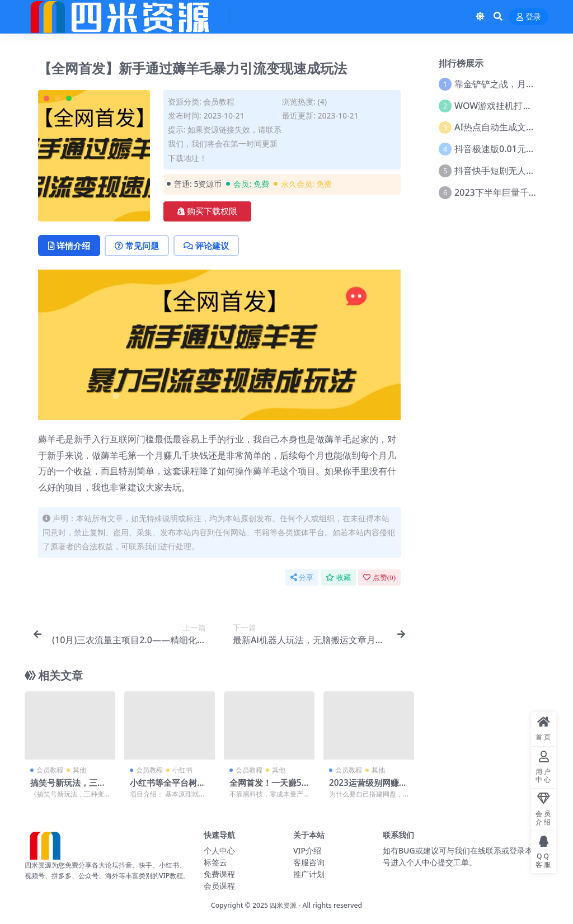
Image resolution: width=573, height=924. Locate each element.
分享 (302, 577)
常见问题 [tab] (137, 246)
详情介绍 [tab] (69, 246)
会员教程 (219, 102)
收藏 (338, 577)
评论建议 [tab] (206, 246)
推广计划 (309, 874)
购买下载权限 (207, 211)
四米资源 (283, 905)
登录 (529, 17)
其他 (79, 770)
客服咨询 (309, 862)
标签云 (215, 862)
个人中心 (219, 850)
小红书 (182, 770)
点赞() (379, 577)
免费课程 (219, 874)
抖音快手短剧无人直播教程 (508, 171)
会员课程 (219, 886)
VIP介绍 (307, 850)
